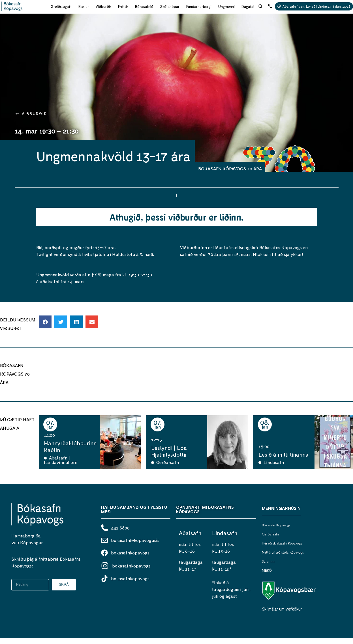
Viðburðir (103, 7)
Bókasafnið (144, 7)
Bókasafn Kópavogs (276, 526)
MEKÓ (267, 571)
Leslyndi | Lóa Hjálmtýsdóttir (169, 451)
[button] (45, 322)
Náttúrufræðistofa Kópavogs (283, 553)
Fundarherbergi (199, 7)
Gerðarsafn (270, 535)
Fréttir (123, 7)
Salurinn (268, 562)
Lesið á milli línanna (284, 454)
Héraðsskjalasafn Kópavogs (282, 544)
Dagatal (248, 7)
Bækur (84, 7)
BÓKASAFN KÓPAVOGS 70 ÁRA (230, 169)
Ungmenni (226, 7)
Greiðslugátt (61, 7)
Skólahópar (170, 7)
